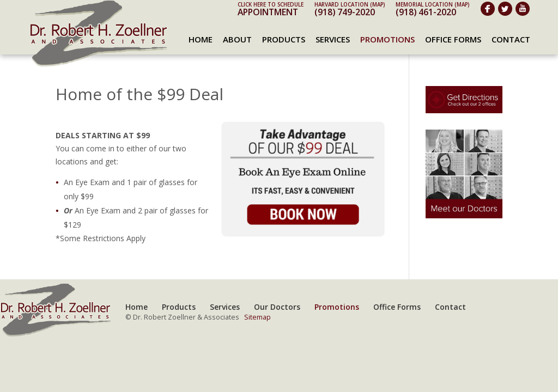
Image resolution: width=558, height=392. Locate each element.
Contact (511, 39)
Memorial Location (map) (432, 5)
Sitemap (257, 317)
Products (284, 39)
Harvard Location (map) (350, 5)
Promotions (387, 39)
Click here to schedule (271, 5)
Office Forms (453, 39)
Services (333, 39)
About (237, 39)
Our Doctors (277, 307)
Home (201, 39)
